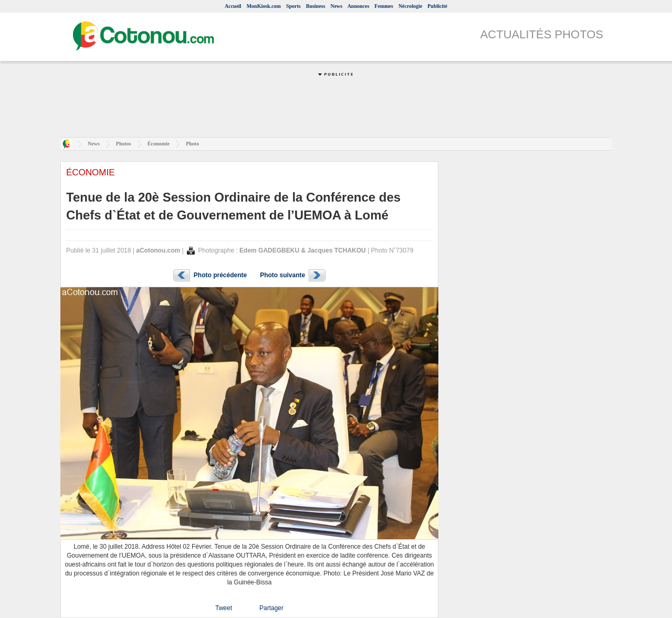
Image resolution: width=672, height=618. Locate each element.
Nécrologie (410, 6)
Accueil (233, 6)
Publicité (437, 6)
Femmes (384, 6)
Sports (293, 6)
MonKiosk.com (264, 6)
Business (316, 6)
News (336, 6)
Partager (271, 608)
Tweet (224, 608)
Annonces (359, 6)
